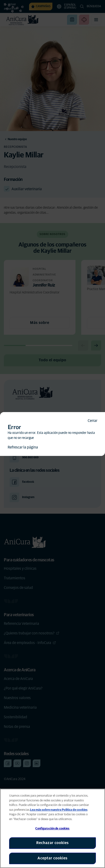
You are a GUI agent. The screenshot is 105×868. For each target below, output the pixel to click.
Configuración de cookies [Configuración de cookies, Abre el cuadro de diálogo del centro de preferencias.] (52, 829)
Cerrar (93, 421)
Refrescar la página (23, 447)
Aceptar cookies (52, 858)
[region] (52, 828)
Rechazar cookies (52, 843)
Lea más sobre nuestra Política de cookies (59, 810)
